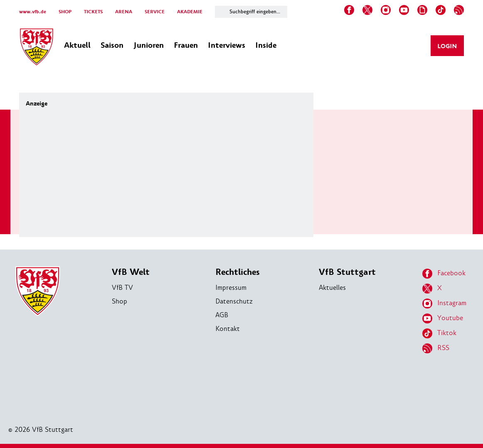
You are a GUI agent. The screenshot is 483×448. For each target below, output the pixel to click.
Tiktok (439, 333)
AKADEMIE (190, 12)
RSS (436, 348)
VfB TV (122, 288)
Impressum (231, 288)
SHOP (65, 12)
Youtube (443, 318)
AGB (222, 315)
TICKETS (93, 12)
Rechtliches (238, 272)
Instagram (444, 304)
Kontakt (228, 329)
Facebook (444, 274)
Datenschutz (234, 301)
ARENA (124, 12)
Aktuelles (332, 288)
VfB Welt (131, 272)
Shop (120, 301)
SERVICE (155, 12)
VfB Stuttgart (347, 272)
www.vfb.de (33, 12)
